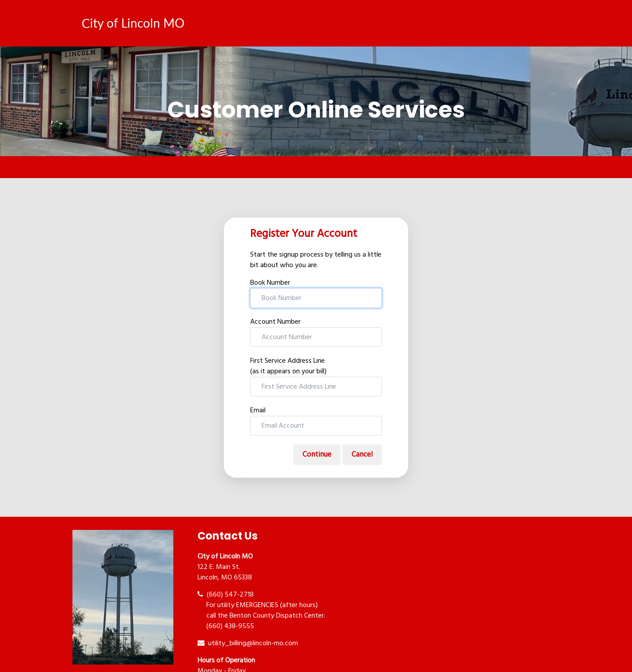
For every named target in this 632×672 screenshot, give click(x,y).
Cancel (362, 455)
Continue (317, 455)
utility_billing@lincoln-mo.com (248, 643)
